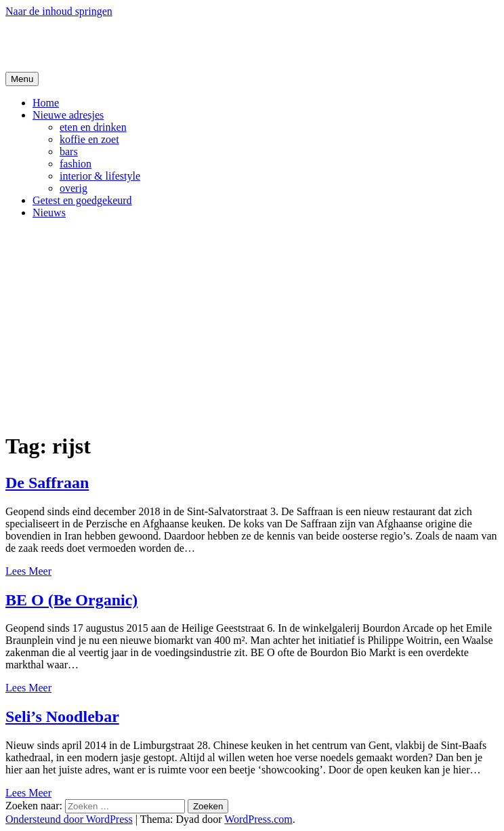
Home (46, 103)
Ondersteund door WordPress (69, 819)
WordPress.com (258, 819)
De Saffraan (47, 483)
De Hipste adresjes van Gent (136, 44)
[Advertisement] (252, 325)
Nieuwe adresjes (68, 115)
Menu (22, 79)
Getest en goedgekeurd (82, 200)
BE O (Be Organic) (71, 600)
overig (73, 188)
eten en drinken (93, 127)
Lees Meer (28, 571)
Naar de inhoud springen (59, 11)
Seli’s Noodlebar (62, 716)
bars (69, 151)
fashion (76, 164)
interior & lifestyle (100, 176)
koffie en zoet (89, 139)
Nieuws (49, 212)
